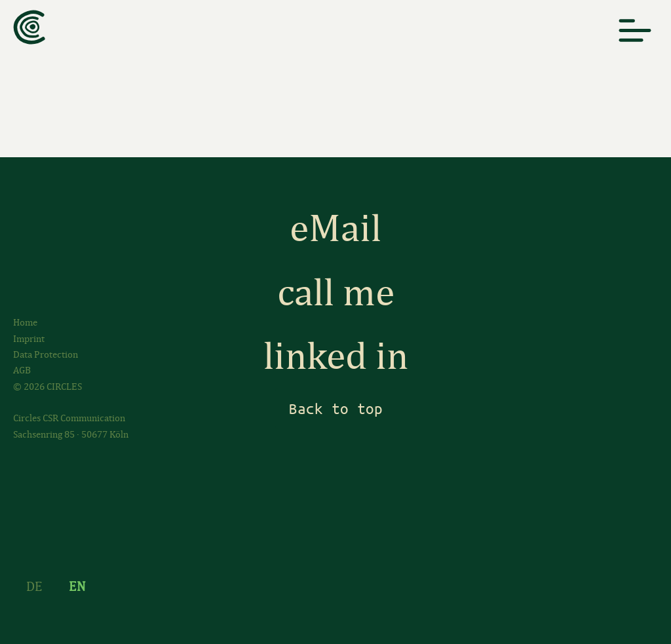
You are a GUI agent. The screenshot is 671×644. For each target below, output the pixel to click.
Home (25, 322)
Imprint (29, 339)
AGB (22, 370)
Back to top (336, 408)
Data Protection (46, 354)
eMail (335, 228)
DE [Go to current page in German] (34, 587)
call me (336, 293)
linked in (336, 356)
